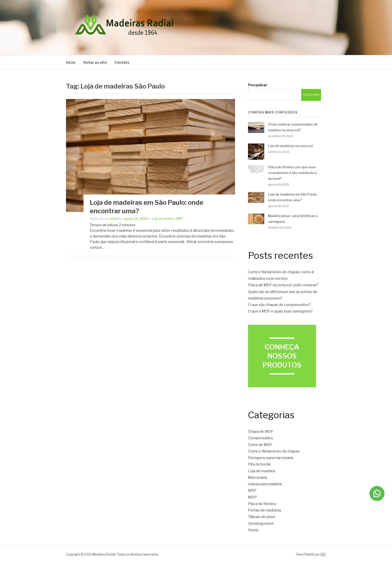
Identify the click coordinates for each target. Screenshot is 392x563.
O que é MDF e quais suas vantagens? (280, 311)
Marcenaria (257, 477)
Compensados (260, 438)
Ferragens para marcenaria (271, 458)
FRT (323, 554)
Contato (122, 62)
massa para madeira (265, 484)
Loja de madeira (163, 219)
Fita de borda (259, 464)
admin (114, 219)
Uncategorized (261, 523)
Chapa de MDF (261, 431)
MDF (180, 219)
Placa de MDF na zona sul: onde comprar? (283, 285)
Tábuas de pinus (262, 517)
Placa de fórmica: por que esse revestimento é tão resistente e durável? (292, 173)
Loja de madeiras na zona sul (290, 146)
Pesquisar (258, 85)
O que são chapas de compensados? (279, 305)
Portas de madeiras (265, 510)
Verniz (253, 530)
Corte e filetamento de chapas (274, 451)
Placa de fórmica (262, 504)
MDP (252, 497)
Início (71, 62)
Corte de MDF (260, 445)
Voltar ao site (95, 62)
